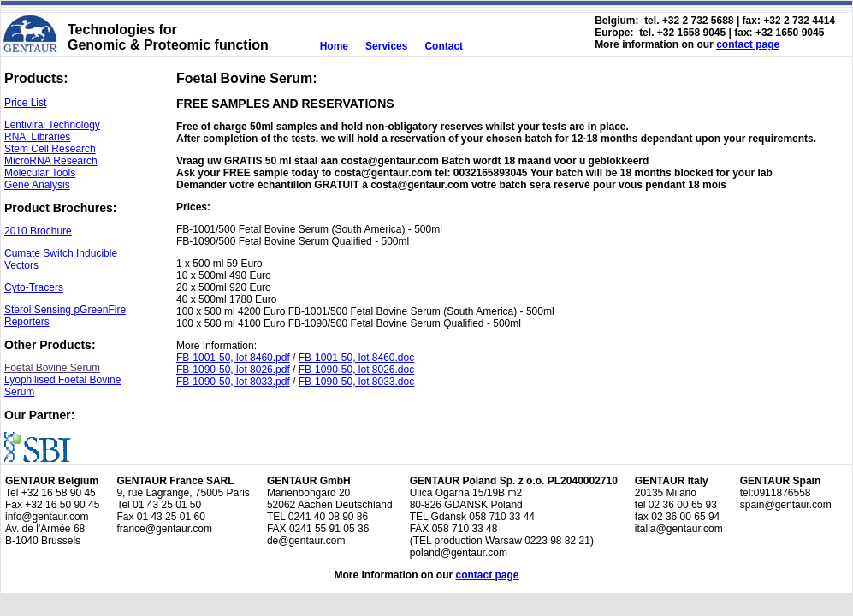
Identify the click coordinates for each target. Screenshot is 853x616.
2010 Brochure (38, 231)
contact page (748, 44)
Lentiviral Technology (52, 125)
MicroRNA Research (51, 161)
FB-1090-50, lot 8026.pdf (233, 370)
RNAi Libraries (37, 137)
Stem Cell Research (50, 149)
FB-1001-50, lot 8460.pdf (233, 358)
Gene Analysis (37, 185)
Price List (25, 103)
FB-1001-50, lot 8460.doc (356, 358)
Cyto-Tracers (34, 287)
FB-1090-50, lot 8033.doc (356, 382)
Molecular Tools (40, 173)
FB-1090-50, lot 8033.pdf (233, 382)
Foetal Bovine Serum (52, 368)
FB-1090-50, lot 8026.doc (356, 370)
